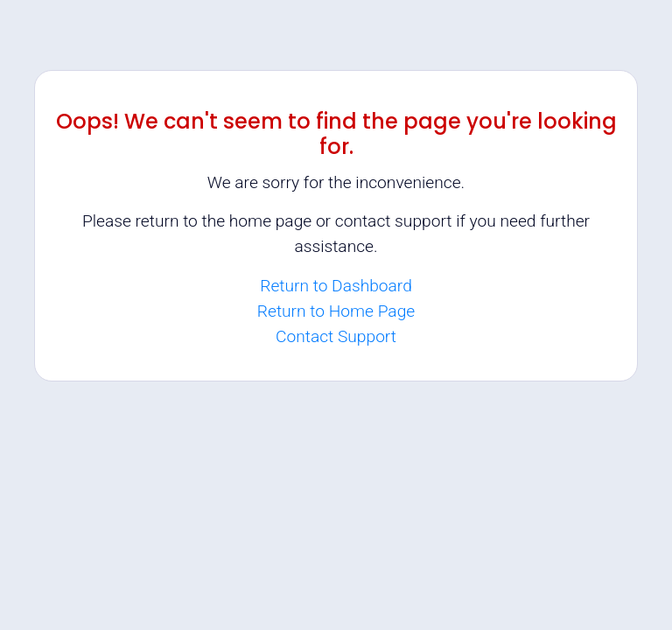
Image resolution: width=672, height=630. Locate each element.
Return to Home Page (336, 311)
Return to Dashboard (336, 286)
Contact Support (336, 336)
